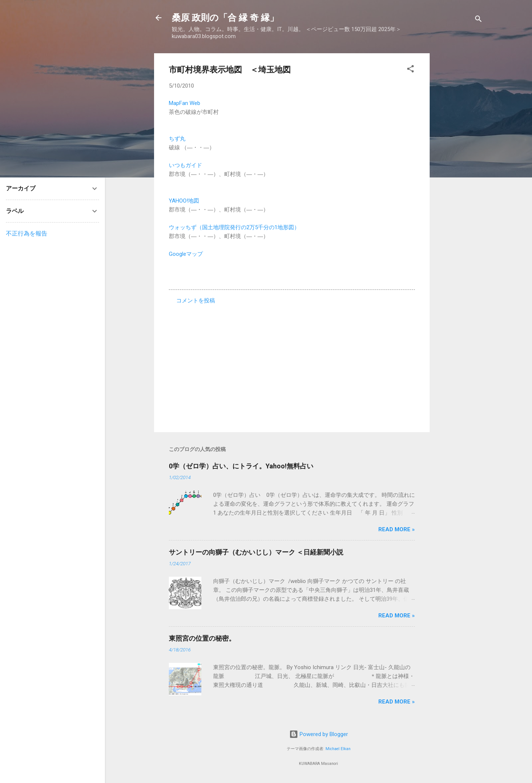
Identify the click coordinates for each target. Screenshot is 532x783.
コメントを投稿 (196, 301)
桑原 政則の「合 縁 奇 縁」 (225, 18)
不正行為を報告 (27, 233)
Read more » (397, 529)
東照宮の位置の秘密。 (202, 638)
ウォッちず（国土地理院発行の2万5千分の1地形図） (234, 227)
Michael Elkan (338, 749)
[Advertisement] (459, 164)
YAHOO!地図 (184, 201)
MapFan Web (185, 103)
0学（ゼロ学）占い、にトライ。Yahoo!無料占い (241, 466)
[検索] (478, 20)
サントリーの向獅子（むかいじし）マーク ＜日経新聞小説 (256, 552)
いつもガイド (185, 165)
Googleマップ (186, 254)
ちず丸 (177, 139)
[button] (410, 70)
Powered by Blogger (319, 734)
